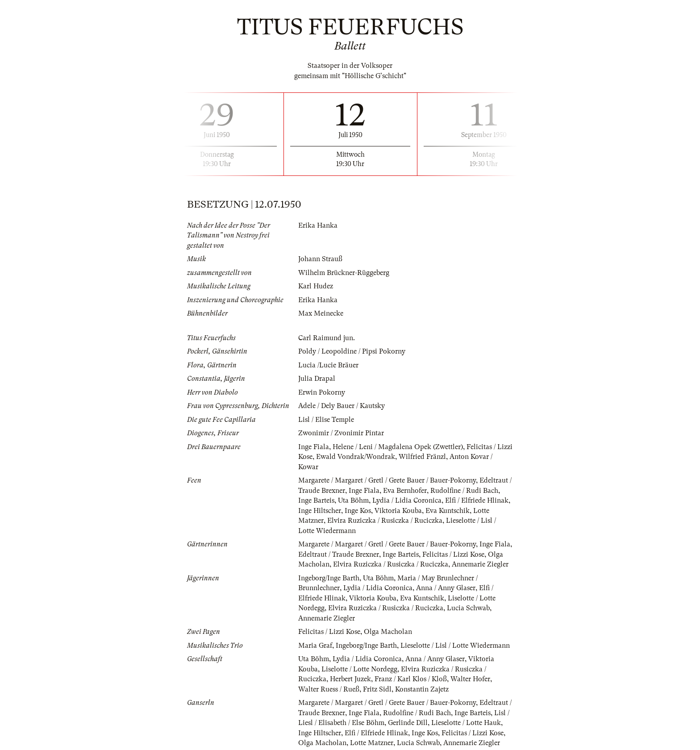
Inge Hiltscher (320, 511)
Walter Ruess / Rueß (329, 689)
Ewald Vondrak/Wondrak (356, 457)
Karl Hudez (316, 286)
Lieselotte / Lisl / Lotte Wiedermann (455, 646)
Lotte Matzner (372, 743)
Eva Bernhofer (405, 491)
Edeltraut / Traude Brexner (339, 554)
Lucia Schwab (468, 608)
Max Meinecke (321, 313)
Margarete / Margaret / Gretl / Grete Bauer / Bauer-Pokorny (387, 480)
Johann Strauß (320, 259)
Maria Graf (315, 646)
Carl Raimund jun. (327, 338)
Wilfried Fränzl (422, 457)
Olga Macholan (388, 632)
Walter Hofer (470, 679)
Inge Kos (358, 511)
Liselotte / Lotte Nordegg (359, 669)
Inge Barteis (316, 500)
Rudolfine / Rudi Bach (464, 491)
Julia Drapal (317, 379)
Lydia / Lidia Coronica (407, 500)
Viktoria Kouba (398, 511)
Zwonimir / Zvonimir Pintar (341, 433)
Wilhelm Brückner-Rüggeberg (344, 273)
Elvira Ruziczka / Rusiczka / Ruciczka (385, 521)
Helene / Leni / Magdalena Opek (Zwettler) (398, 447)
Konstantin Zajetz (422, 689)
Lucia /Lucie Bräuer (328, 365)
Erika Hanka (318, 225)
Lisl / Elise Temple (326, 420)
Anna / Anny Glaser (446, 588)
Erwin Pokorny (322, 392)
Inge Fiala (314, 447)
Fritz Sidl (377, 689)
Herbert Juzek (350, 679)
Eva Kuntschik (448, 511)
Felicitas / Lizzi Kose (453, 554)
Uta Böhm (353, 500)
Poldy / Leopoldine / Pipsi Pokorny (352, 351)
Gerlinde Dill (408, 723)
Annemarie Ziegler (480, 564)
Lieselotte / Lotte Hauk (466, 723)
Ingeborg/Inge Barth (329, 578)
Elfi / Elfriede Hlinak (477, 500)
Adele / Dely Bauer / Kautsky (342, 406)
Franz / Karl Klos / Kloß (411, 679)
